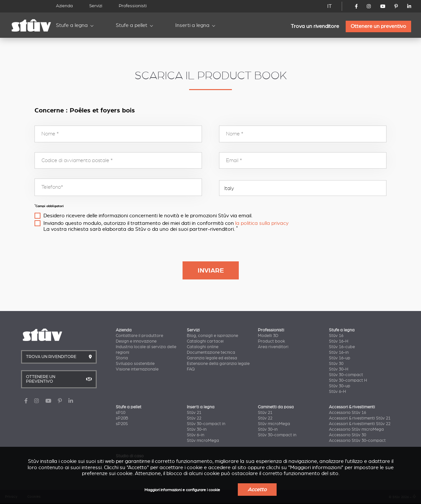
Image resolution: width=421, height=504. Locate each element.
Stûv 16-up (340, 358)
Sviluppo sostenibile (135, 364)
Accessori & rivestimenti (352, 407)
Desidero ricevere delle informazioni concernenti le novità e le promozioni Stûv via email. (148, 216)
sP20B (122, 418)
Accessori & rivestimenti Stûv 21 (360, 418)
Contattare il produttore (139, 336)
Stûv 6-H (337, 392)
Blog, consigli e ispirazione (212, 336)
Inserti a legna (192, 25)
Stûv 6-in (196, 435)
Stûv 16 (336, 336)
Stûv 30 (336, 364)
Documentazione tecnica (211, 352)
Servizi (96, 6)
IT (330, 6)
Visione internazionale (137, 369)
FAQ (191, 369)
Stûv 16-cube (342, 347)
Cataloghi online (203, 347)
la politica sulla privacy (262, 223)
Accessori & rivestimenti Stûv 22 (360, 424)
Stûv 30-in (197, 429)
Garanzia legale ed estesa (212, 358)
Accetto (257, 490)
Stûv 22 (194, 418)
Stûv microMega (203, 441)
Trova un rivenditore (315, 26)
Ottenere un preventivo (378, 26)
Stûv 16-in (339, 352)
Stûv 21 (194, 413)
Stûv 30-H (339, 369)
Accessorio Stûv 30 (347, 435)
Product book (272, 341)
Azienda (64, 6)
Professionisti (133, 6)
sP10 (121, 413)
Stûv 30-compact (346, 375)
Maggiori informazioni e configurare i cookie (182, 490)
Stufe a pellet (132, 25)
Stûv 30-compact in (206, 424)
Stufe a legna (72, 25)
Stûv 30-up (340, 386)
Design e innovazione (136, 341)
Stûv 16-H (339, 341)
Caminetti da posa (276, 407)
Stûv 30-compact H (348, 380)
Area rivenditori (273, 347)
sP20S (122, 424)
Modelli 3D (268, 336)
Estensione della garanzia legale (218, 364)
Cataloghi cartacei (205, 341)
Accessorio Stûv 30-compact (357, 441)
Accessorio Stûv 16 (347, 413)
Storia (122, 358)
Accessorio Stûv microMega (356, 429)
